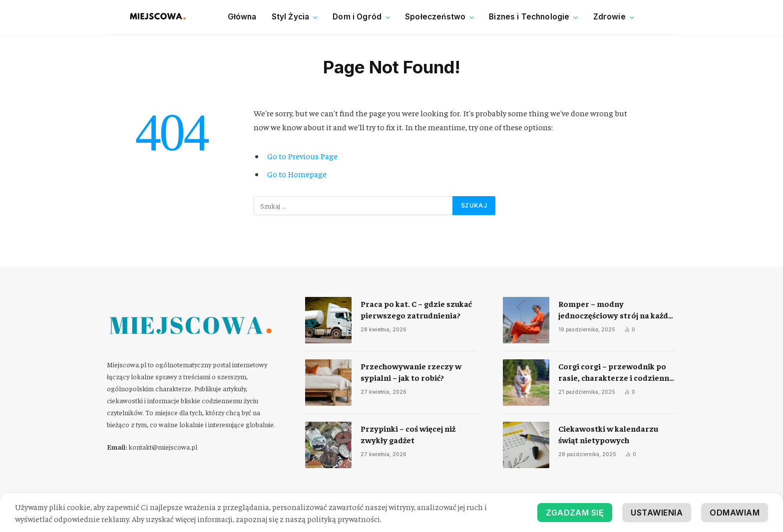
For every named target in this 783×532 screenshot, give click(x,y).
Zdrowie (609, 17)
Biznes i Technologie (529, 17)
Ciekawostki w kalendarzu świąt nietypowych (608, 434)
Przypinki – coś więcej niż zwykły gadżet (408, 434)
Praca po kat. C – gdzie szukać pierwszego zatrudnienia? (416, 309)
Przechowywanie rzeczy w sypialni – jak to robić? (411, 372)
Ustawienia (657, 513)
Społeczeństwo (435, 17)
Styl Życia (291, 17)
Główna (242, 17)
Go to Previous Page (302, 156)
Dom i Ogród (357, 17)
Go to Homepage (297, 174)
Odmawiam (735, 513)
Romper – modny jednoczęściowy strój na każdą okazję (615, 310)
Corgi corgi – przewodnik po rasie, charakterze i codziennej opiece (617, 372)
